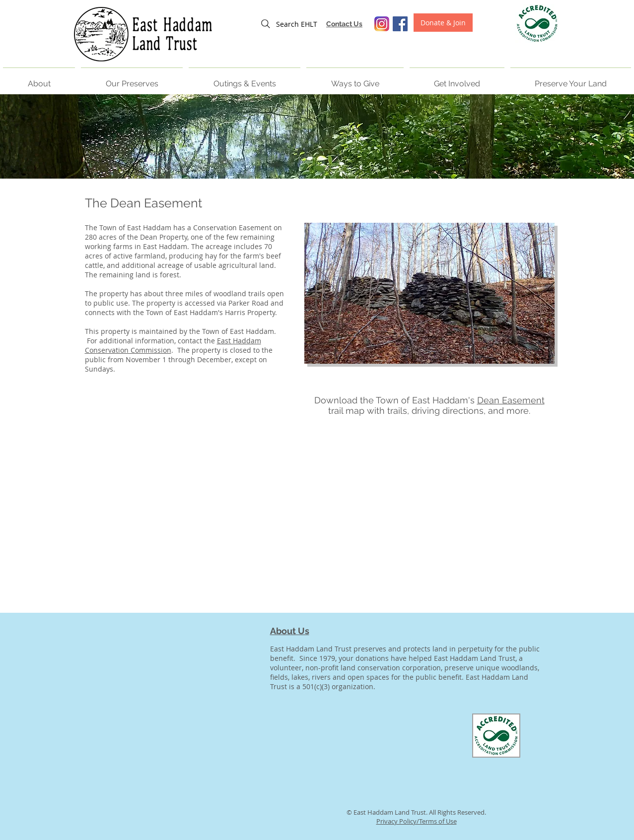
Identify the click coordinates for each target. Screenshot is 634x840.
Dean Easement (511, 400)
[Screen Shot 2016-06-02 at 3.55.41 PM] (382, 24)
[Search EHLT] (288, 24)
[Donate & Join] (443, 23)
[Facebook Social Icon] (400, 24)
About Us (290, 631)
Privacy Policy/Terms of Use (417, 821)
